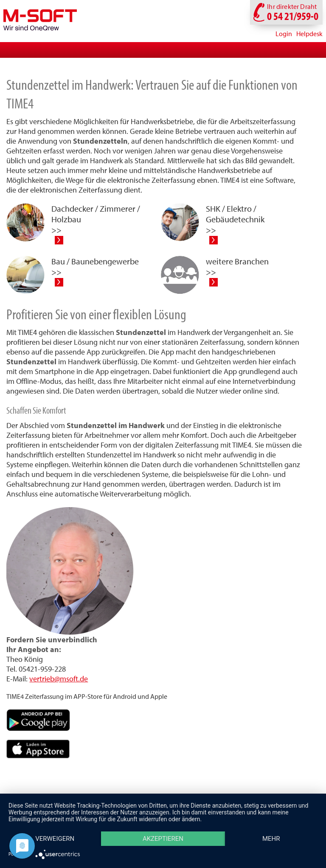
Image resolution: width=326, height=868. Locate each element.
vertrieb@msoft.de (59, 679)
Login (284, 34)
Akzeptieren (163, 839)
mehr (271, 839)
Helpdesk (309, 34)
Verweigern (55, 839)
